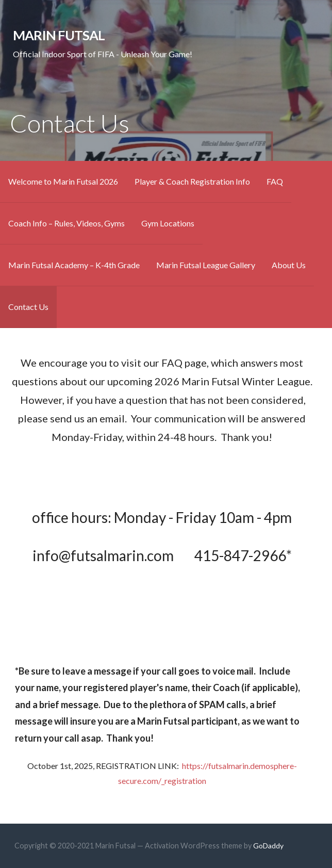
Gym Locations (168, 223)
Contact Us (28, 307)
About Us (289, 265)
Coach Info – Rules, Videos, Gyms (67, 223)
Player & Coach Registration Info (192, 181)
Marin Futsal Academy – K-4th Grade (74, 265)
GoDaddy (268, 846)
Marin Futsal (59, 35)
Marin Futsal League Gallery (206, 265)
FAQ (275, 181)
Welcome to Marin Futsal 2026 (63, 181)
